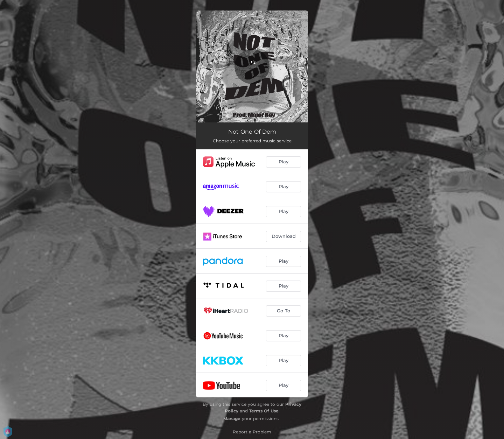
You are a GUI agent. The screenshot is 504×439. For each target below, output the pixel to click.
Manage (232, 419)
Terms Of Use (264, 411)
